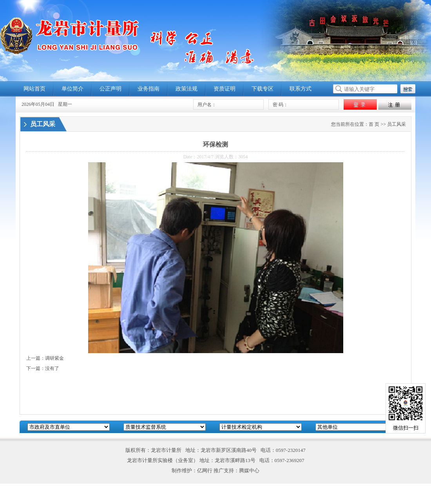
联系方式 (301, 89)
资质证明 (225, 89)
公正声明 (110, 89)
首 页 (374, 124)
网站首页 (34, 89)
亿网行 (205, 470)
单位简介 (72, 89)
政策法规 (187, 89)
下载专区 (263, 89)
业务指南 (148, 89)
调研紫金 (54, 358)
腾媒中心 (249, 470)
